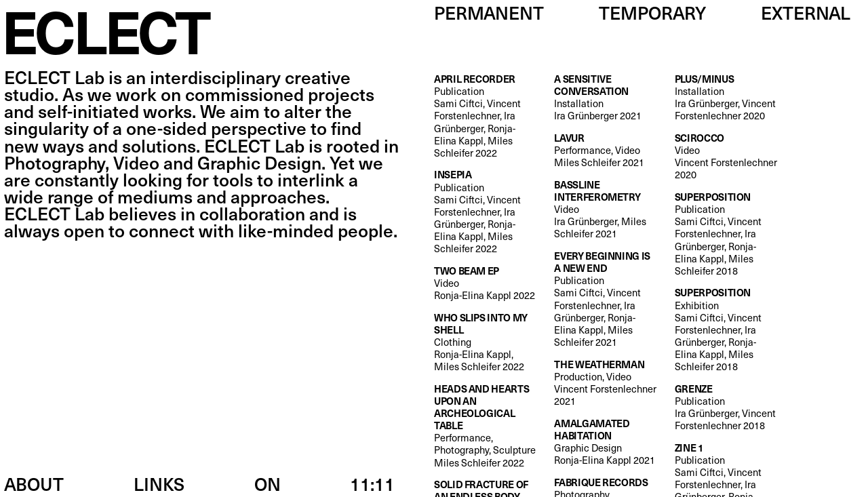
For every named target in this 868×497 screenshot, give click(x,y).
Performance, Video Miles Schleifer (599, 150)
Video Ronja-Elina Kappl (485, 283)
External (806, 13)
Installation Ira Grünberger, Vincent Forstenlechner (726, 97)
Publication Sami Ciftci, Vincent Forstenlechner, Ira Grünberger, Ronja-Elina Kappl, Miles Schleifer (486, 116)
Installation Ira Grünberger (606, 97)
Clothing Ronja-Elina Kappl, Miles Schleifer (486, 342)
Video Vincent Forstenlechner (726, 156)
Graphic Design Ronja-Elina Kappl (606, 442)
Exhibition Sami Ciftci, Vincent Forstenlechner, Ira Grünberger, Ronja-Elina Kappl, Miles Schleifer (726, 329)
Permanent (489, 13)
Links (159, 484)
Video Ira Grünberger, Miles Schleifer (606, 209)
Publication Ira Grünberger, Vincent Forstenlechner (726, 407)
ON (268, 484)
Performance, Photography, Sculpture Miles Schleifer (486, 425)
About (34, 484)
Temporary (652, 13)
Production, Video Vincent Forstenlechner (606, 383)
